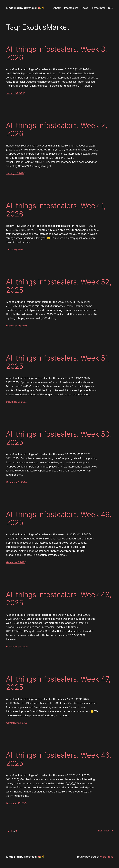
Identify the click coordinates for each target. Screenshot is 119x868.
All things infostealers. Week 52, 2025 (59, 286)
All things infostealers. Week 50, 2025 (59, 438)
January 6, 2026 (15, 249)
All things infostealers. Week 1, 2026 (56, 210)
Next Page (106, 831)
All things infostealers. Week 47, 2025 (58, 683)
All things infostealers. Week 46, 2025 (59, 759)
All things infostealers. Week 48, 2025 (59, 599)
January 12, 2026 (15, 173)
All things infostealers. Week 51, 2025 (58, 362)
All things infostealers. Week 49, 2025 (59, 518)
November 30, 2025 (17, 647)
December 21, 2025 (16, 402)
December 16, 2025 (16, 482)
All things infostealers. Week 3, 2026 (57, 53)
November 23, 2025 (17, 723)
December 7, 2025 (16, 562)
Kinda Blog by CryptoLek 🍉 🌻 (25, 8)
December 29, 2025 (17, 326)
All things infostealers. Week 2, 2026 (57, 129)
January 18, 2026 (15, 93)
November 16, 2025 (16, 803)
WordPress (107, 857)
